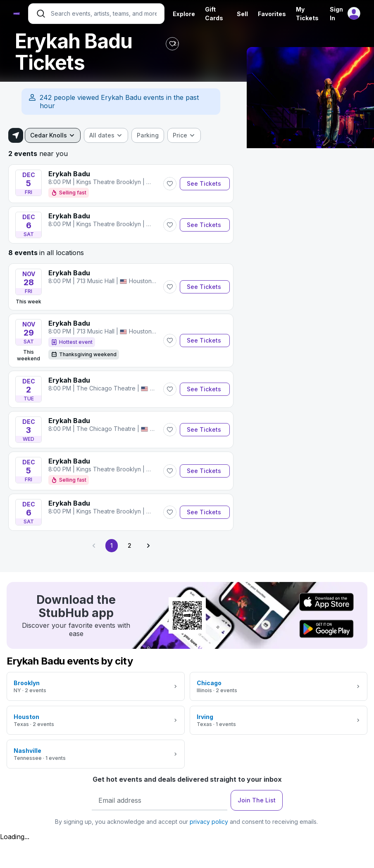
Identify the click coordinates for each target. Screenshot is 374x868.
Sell (242, 14)
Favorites (272, 14)
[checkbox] (148, 135)
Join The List (257, 800)
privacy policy (209, 822)
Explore (184, 14)
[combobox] (53, 135)
